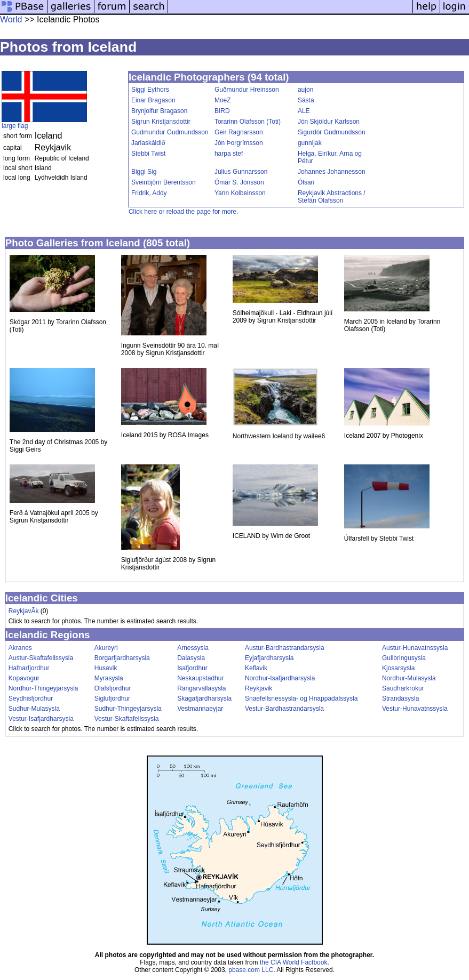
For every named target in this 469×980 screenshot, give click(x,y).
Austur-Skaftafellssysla (41, 658)
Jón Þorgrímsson (239, 143)
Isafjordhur (192, 668)
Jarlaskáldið (148, 143)
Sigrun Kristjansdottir (161, 122)
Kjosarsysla (398, 668)
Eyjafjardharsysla (269, 658)
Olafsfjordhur (113, 688)
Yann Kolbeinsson (240, 193)
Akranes (20, 648)
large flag (15, 126)
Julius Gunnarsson (241, 172)
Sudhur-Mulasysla (34, 709)
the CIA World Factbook (294, 962)
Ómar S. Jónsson (239, 182)
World (11, 19)
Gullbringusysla (404, 658)
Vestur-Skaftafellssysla (127, 719)
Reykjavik (259, 688)
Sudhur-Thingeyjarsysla (128, 709)
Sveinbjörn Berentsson (164, 182)
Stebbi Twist (148, 154)
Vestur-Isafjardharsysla (41, 719)
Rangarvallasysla (201, 688)
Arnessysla (193, 648)
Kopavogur (24, 678)
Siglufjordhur (112, 698)
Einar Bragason (153, 100)
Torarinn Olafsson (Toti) (248, 122)
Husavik (106, 668)
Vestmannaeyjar (200, 709)
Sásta (306, 100)
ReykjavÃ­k (24, 611)
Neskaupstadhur (200, 678)
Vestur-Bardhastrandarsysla (284, 709)
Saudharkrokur (403, 688)
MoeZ (223, 100)
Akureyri (106, 648)
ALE (304, 111)
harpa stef (229, 154)
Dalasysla (191, 658)
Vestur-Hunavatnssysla (415, 709)
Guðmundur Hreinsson (247, 90)
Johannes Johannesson (332, 172)
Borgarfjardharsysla (122, 658)
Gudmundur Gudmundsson (170, 132)
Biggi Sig (144, 172)
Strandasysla (400, 698)
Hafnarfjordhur (29, 668)
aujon (305, 90)
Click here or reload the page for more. (183, 212)
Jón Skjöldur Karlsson (329, 122)
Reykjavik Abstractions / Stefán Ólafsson (332, 197)
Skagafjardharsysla (204, 698)
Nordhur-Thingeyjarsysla (43, 688)
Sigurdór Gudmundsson (332, 132)
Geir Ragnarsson (239, 132)
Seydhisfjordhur (31, 698)
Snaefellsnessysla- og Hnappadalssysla (301, 698)
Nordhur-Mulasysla (409, 678)
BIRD (222, 111)
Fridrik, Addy (149, 193)
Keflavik (256, 668)
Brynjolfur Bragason (159, 111)
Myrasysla (109, 678)
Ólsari (306, 182)
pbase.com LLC (251, 970)
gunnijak (310, 143)
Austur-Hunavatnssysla (415, 648)
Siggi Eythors (150, 90)
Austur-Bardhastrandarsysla (285, 648)
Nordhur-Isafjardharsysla (280, 678)
